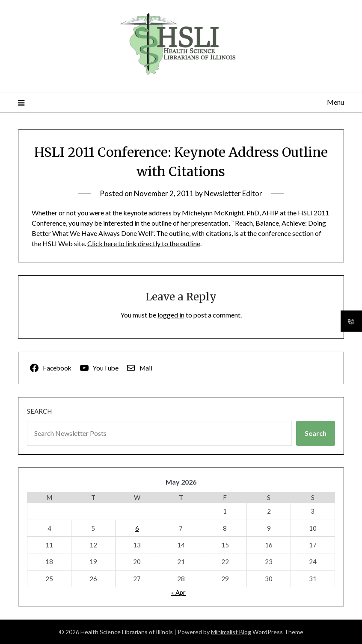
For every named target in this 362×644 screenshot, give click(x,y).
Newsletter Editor (233, 193)
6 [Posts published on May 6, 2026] (137, 528)
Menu (335, 102)
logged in (171, 315)
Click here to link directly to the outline (144, 243)
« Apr (178, 592)
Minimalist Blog (231, 632)
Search (39, 411)
